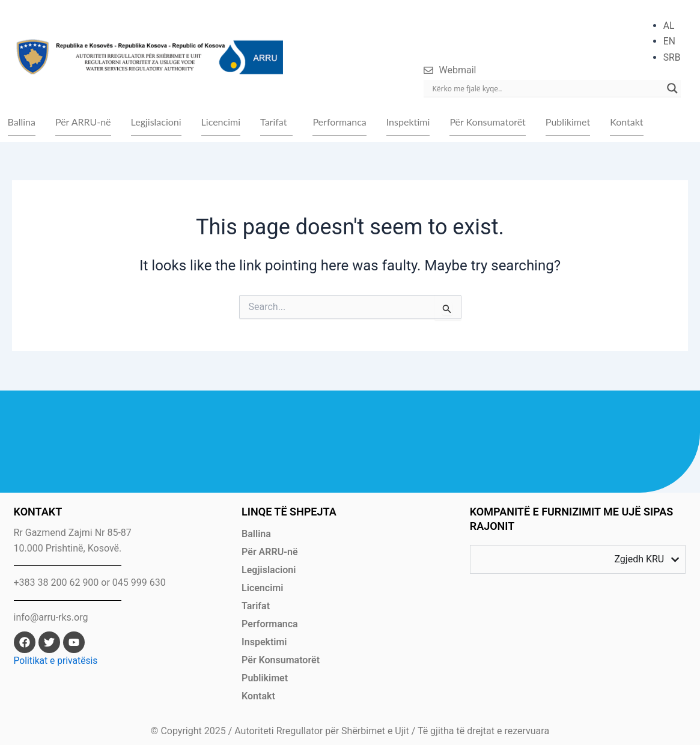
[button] (276, 123)
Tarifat (273, 122)
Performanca (339, 122)
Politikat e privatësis (57, 661)
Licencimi (221, 122)
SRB (671, 57)
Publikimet (568, 122)
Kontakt (626, 122)
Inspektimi (408, 122)
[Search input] (547, 88)
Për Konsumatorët (487, 122)
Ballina (22, 122)
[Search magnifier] (672, 88)
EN (669, 41)
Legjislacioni (156, 122)
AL (668, 26)
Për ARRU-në (83, 122)
